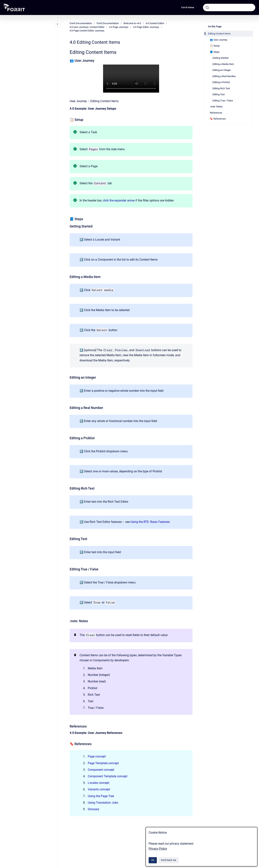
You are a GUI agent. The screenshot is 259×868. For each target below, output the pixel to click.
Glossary (94, 809)
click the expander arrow (119, 200)
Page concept (97, 756)
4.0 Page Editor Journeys (146, 27)
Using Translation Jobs (103, 803)
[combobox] (229, 7)
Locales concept (99, 783)
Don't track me (169, 860)
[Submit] (207, 7)
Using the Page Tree (101, 796)
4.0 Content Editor (155, 23)
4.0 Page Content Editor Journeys (87, 31)
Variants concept (99, 789)
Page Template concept (103, 763)
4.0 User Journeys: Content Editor (87, 27)
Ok (153, 860)
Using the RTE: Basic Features (150, 522)
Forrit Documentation (81, 23)
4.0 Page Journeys (119, 27)
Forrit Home (188, 7)
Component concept (101, 770)
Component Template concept (108, 776)
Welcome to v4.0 (132, 23)
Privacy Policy (158, 849)
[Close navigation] (58, 24)
